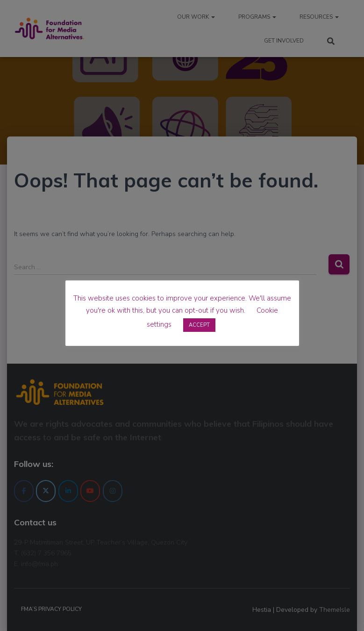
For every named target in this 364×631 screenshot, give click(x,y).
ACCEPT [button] (199, 325)
